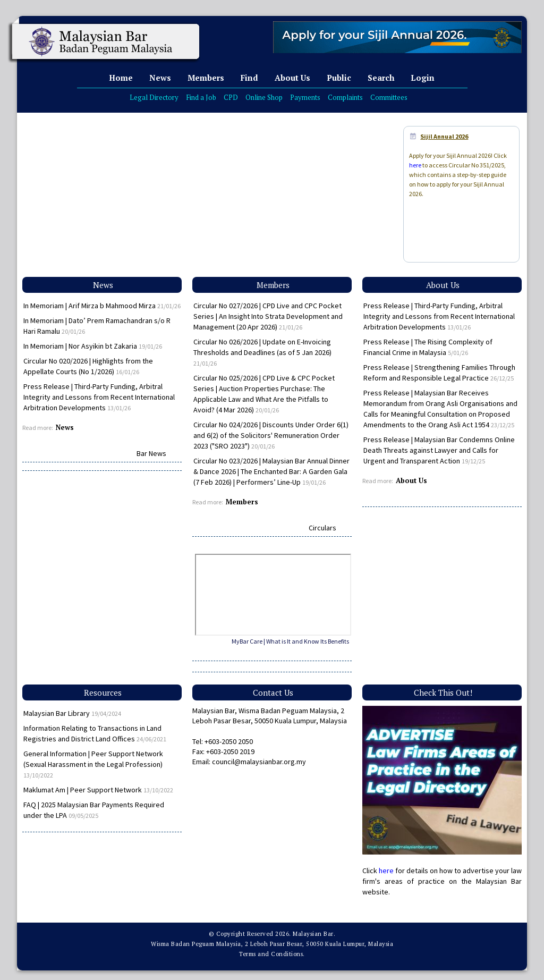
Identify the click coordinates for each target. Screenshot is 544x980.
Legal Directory (154, 97)
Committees (389, 97)
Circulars (322, 528)
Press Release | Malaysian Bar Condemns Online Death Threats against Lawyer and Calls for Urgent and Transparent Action (439, 450)
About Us (292, 78)
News (160, 78)
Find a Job (201, 97)
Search (381, 78)
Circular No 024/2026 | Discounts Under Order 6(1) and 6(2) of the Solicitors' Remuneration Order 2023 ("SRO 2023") (271, 435)
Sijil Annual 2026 (444, 136)
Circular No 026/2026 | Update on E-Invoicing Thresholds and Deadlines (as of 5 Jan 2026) (262, 352)
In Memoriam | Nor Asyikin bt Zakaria (93, 346)
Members (206, 78)
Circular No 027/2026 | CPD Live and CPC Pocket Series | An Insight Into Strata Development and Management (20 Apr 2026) (268, 316)
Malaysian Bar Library (72, 713)
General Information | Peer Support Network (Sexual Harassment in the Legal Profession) (93, 764)
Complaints (345, 97)
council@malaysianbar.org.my (259, 762)
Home (121, 78)
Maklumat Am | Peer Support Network (98, 790)
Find (249, 78)
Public (339, 78)
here (415, 165)
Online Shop (264, 97)
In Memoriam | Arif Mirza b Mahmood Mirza (102, 306)
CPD (231, 97)
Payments (305, 97)
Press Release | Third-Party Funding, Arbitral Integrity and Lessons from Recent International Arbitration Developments (99, 397)
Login (423, 78)
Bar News (151, 453)
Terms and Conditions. (272, 954)
